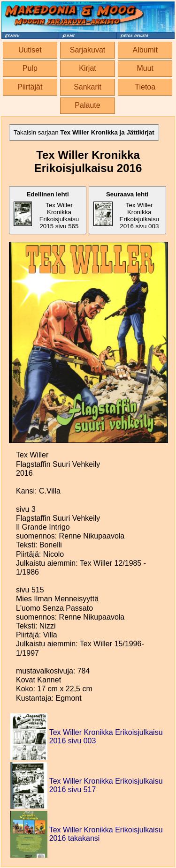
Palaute (87, 105)
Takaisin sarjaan (84, 132)
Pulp (30, 68)
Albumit (145, 50)
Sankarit (88, 87)
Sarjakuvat (88, 50)
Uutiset (30, 50)
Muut (145, 68)
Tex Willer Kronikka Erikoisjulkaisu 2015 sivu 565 (46, 210)
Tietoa (145, 87)
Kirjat (87, 68)
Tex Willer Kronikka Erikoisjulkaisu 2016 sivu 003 (126, 210)
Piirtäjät (30, 87)
